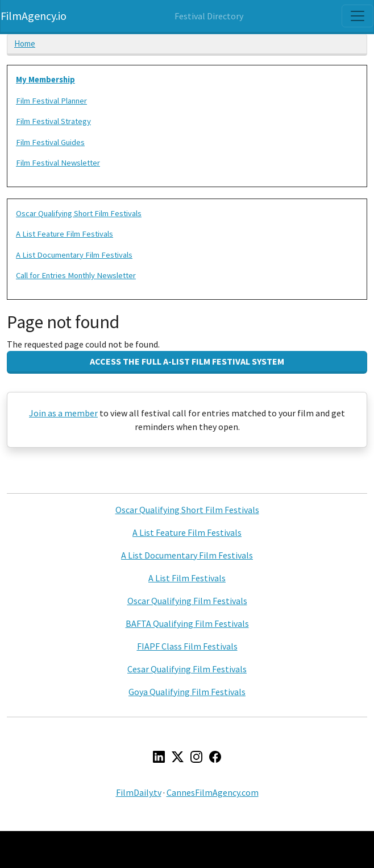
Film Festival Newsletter (58, 163)
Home (25, 44)
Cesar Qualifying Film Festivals (187, 669)
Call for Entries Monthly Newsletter (76, 275)
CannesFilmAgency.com (213, 792)
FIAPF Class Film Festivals (187, 646)
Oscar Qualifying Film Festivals (187, 601)
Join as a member (63, 413)
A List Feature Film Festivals (65, 234)
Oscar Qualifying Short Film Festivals (79, 213)
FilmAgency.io (34, 16)
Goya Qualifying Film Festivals (187, 692)
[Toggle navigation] (358, 16)
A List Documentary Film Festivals (74, 255)
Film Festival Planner (51, 101)
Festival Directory (209, 16)
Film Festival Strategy (53, 121)
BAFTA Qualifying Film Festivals (187, 623)
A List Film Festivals (187, 578)
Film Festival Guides (50, 142)
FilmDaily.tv (139, 792)
